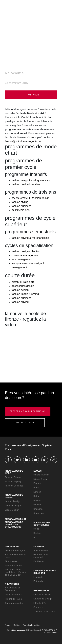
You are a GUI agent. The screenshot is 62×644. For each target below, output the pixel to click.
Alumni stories (41, 551)
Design (37, 533)
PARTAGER (31, 95)
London (37, 492)
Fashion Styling (13, 481)
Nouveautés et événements (12, 589)
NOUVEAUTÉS (12, 584)
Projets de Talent (14, 599)
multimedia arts (21, 210)
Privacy (8, 625)
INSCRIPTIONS (12, 547)
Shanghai (38, 509)
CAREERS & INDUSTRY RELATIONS (45, 572)
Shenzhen (39, 513)
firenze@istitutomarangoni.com (23, 141)
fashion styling (20, 202)
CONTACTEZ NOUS (25, 423)
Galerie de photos (14, 603)
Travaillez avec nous (44, 612)
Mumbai (38, 505)
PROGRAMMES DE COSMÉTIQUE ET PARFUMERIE (14, 525)
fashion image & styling (25, 294)
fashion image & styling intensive (31, 180)
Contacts (38, 607)
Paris (36, 488)
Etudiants (38, 577)
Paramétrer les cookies (31, 625)
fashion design (20, 290)
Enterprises (40, 581)
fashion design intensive (26, 184)
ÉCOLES (38, 471)
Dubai (37, 496)
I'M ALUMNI (39, 547)
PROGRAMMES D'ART (16, 519)
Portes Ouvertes (13, 595)
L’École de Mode (42, 595)
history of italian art (23, 282)
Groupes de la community (41, 556)
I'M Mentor (39, 561)
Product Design (13, 506)
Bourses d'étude (13, 566)
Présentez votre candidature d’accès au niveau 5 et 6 (15, 572)
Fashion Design (13, 477)
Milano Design (41, 479)
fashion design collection (26, 251)
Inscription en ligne (15, 551)
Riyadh (37, 500)
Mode (36, 529)
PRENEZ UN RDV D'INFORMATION (28, 411)
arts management (22, 259)
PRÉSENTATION (41, 591)
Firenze (37, 483)
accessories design (23, 286)
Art (35, 537)
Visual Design (12, 510)
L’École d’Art (40, 603)
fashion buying (20, 302)
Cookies (17, 625)
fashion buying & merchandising (30, 238)
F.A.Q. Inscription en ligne (16, 556)
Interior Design (13, 501)
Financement (12, 561)
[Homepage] (20, 8)
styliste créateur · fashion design (31, 198)
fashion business (21, 206)
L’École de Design (43, 599)
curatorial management (25, 255)
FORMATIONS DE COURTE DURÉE (42, 524)
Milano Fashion (41, 475)
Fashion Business (14, 486)
